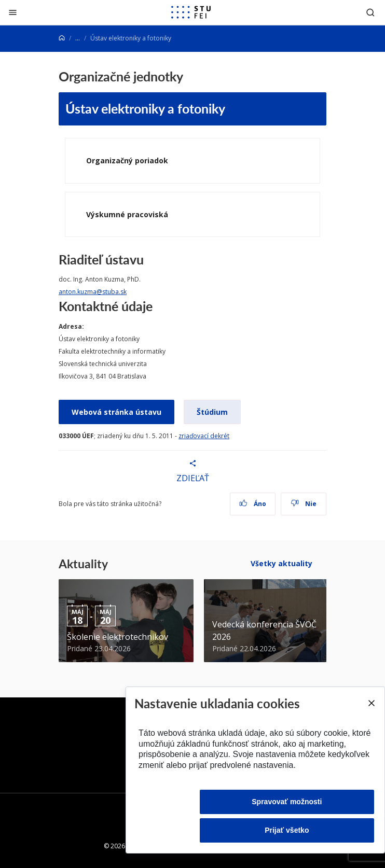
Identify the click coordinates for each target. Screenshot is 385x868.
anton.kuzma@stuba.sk (93, 292)
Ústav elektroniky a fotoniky (145, 108)
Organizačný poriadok (127, 160)
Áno (253, 504)
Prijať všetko (287, 830)
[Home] (62, 38)
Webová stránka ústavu (116, 412)
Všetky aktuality (281, 563)
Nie (304, 504)
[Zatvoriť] (13, 12)
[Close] (371, 703)
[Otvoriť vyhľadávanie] (370, 12)
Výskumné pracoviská (127, 214)
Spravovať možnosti (287, 802)
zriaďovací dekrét (204, 436)
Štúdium (212, 412)
